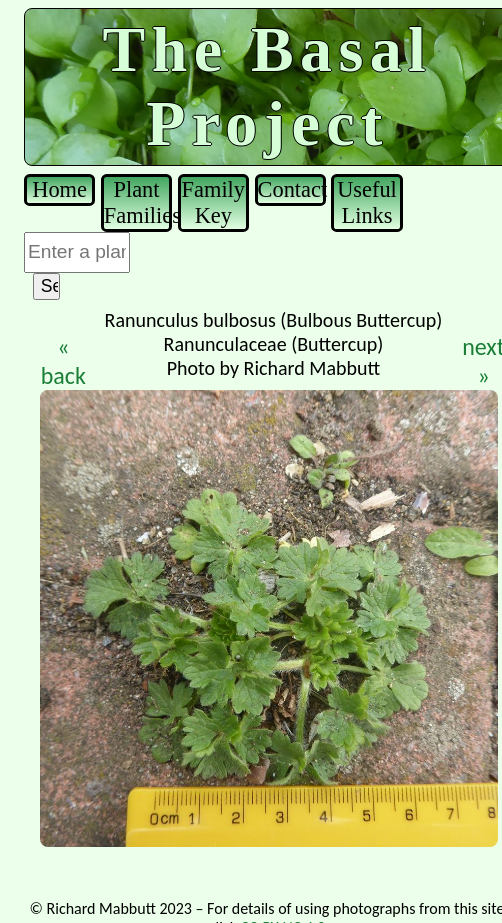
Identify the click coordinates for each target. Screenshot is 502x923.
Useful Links (367, 202)
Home (59, 189)
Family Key (213, 202)
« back (63, 361)
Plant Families (138, 202)
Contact (292, 189)
